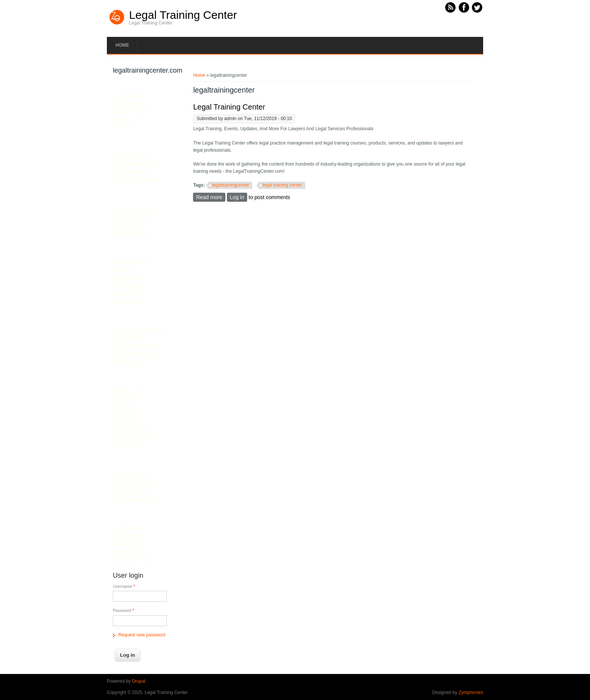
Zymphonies (471, 692)
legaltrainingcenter (231, 185)
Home (122, 45)
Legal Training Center (183, 15)
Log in (237, 197)
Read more (211, 197)
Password (123, 610)
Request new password (142, 635)
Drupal (139, 681)
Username (124, 586)
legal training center (282, 185)
